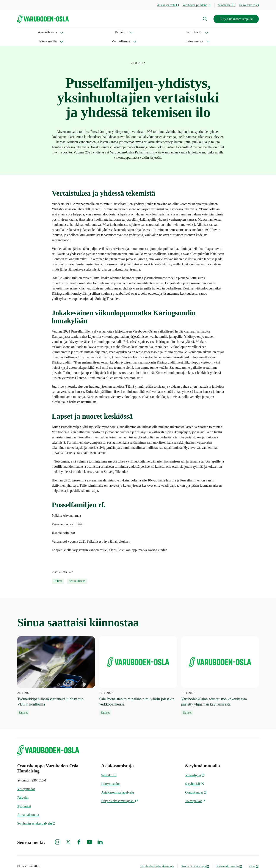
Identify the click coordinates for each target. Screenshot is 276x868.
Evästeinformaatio (229, 857)
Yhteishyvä (195, 766)
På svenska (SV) (249, 5)
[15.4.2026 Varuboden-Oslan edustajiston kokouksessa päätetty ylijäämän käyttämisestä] (220, 667)
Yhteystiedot (26, 780)
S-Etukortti (81, 32)
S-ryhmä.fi (195, 775)
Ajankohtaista (27, 32)
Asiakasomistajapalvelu (118, 783)
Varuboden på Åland (197, 5)
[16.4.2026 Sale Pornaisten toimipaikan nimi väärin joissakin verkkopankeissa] (138, 667)
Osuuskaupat (196, 783)
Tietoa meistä (174, 32)
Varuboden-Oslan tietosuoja (157, 857)
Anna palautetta (28, 806)
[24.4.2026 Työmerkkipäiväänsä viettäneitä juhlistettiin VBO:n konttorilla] (56, 667)
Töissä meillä (111, 32)
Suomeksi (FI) (227, 5)
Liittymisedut (110, 775)
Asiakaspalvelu (168, 5)
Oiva (254, 857)
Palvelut (55, 32)
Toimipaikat (195, 792)
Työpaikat (24, 797)
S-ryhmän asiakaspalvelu (36, 814)
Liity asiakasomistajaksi (236, 19)
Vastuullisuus (142, 32)
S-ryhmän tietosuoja (195, 857)
